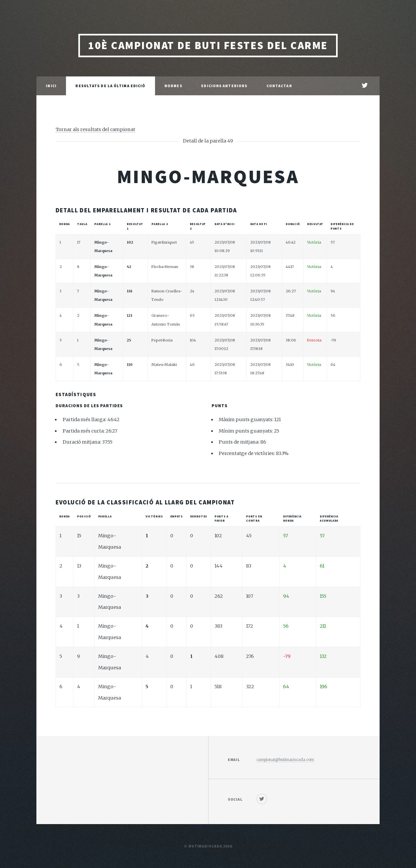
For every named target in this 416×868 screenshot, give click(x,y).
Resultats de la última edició (110, 86)
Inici (51, 86)
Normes (173, 86)
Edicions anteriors (224, 86)
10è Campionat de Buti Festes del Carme (208, 45)
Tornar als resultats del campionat (95, 129)
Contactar (279, 86)
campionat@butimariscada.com (285, 760)
